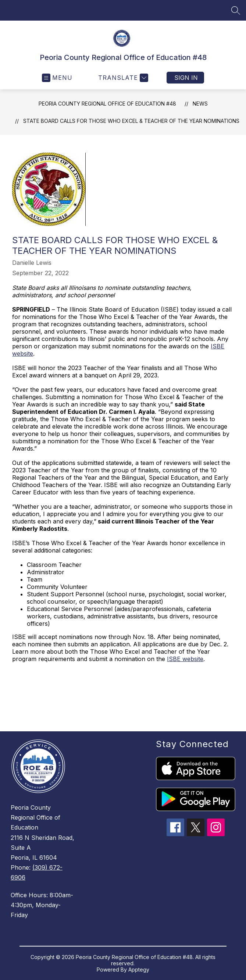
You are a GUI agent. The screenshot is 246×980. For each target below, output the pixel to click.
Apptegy (139, 970)
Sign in (186, 78)
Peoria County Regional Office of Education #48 (107, 104)
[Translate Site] (122, 78)
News (200, 104)
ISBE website (185, 659)
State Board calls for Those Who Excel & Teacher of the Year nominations (131, 121)
